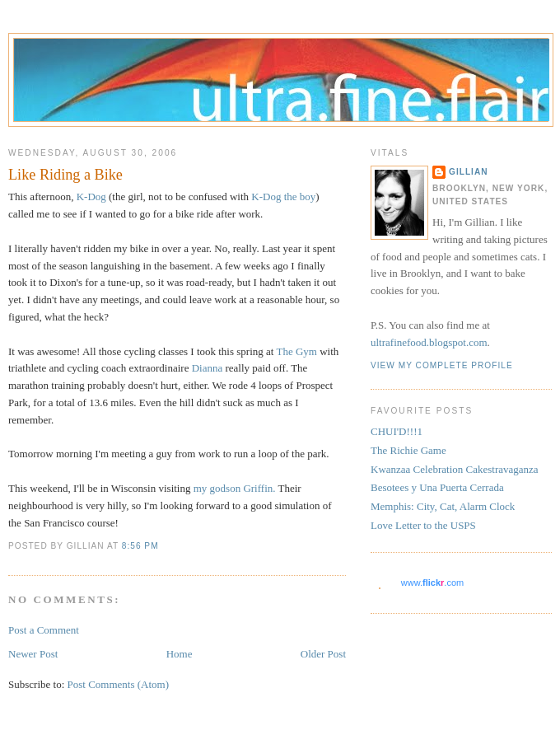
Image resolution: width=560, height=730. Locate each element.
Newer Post (33, 654)
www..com (432, 583)
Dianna (208, 368)
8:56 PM (140, 546)
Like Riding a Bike (65, 175)
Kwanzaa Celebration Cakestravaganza (455, 469)
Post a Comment (44, 630)
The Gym (296, 351)
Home (180, 654)
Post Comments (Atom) (119, 684)
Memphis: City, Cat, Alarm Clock (443, 506)
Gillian (469, 172)
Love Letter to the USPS (423, 525)
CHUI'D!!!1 (397, 431)
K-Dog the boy (283, 197)
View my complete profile (442, 365)
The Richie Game (408, 450)
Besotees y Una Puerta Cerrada (437, 487)
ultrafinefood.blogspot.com (429, 342)
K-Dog (91, 197)
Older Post (323, 654)
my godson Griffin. (235, 488)
